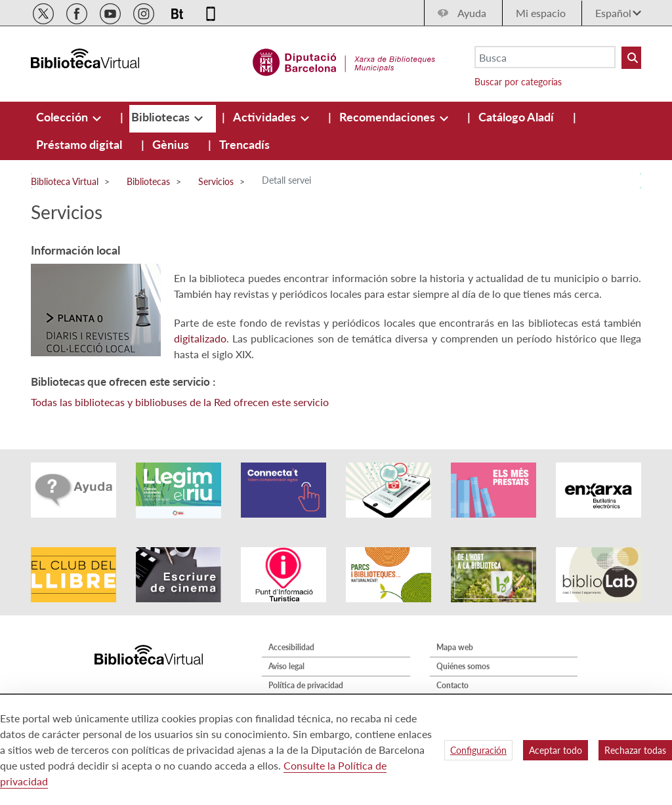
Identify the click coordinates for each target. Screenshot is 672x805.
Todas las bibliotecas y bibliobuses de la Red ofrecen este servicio (180, 402)
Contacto (452, 685)
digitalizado (200, 338)
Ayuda (472, 13)
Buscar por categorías (518, 82)
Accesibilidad (291, 647)
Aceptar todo (556, 750)
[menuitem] (63, 117)
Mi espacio (541, 13)
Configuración (478, 750)
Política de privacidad (306, 685)
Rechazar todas (635, 750)
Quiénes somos (463, 666)
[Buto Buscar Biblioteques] (631, 58)
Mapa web (455, 647)
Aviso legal (286, 666)
